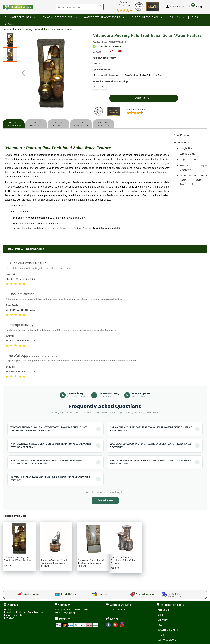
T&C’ (160, 625)
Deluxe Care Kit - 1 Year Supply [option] (107, 75)
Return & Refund (168, 630)
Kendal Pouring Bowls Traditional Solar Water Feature (123, 560)
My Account (177, 7)
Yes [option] (96, 87)
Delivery (163, 620)
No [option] (103, 87)
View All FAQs (105, 500)
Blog (160, 615)
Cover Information (59, 124)
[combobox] (80, 7)
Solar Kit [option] (98, 63)
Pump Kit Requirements (36, 124)
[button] (10, 40)
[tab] (14, 124)
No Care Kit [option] (160, 75)
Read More (66, 268)
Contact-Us (118, 610)
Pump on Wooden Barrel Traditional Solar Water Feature (54, 563)
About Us (163, 610)
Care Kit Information (81, 124)
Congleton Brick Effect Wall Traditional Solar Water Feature (92, 563)
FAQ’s (161, 635)
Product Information (14, 124)
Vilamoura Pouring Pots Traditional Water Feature (18, 559)
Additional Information (104, 124)
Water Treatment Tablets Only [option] (138, 75)
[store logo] (18, 7)
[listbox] (130, 64)
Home (6, 29)
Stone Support (167, 640)
